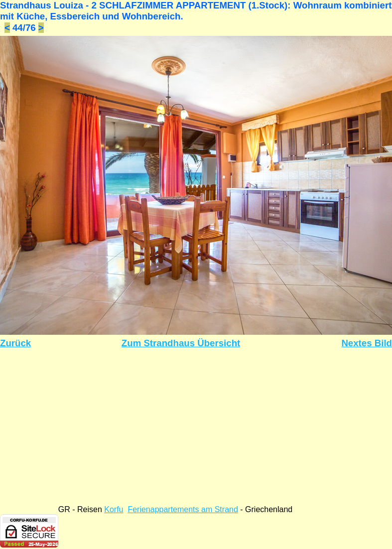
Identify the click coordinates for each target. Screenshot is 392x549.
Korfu (114, 509)
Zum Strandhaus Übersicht (181, 343)
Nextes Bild (367, 343)
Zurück (15, 343)
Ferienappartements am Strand (183, 509)
